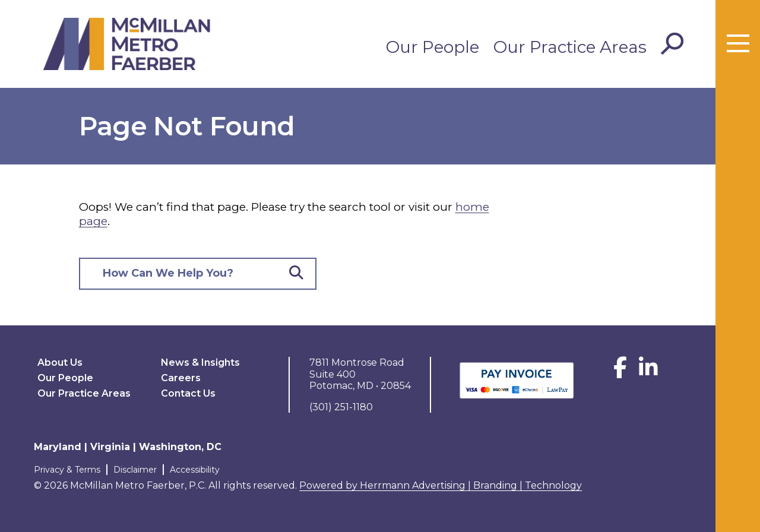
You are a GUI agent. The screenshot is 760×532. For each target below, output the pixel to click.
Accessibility (195, 470)
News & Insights (200, 362)
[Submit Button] (296, 274)
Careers (181, 378)
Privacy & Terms (67, 470)
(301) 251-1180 (341, 407)
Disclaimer (135, 470)
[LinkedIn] (648, 372)
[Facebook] (620, 372)
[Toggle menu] (738, 44)
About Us (60, 362)
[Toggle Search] (672, 44)
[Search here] (179, 274)
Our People (433, 47)
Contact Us (188, 393)
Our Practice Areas (570, 47)
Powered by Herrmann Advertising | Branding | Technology (441, 485)
